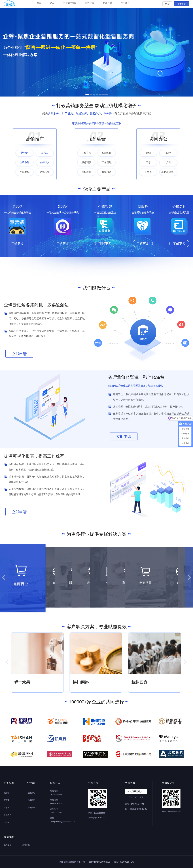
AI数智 (7, 808)
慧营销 (7, 793)
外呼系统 (26, 845)
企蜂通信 (8, 845)
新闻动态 (31, 800)
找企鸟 (7, 822)
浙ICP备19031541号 (124, 862)
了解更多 (17, 244)
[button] (4, 577)
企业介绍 (31, 793)
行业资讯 (31, 808)
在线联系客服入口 (136, 791)
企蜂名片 (8, 815)
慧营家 (7, 800)
